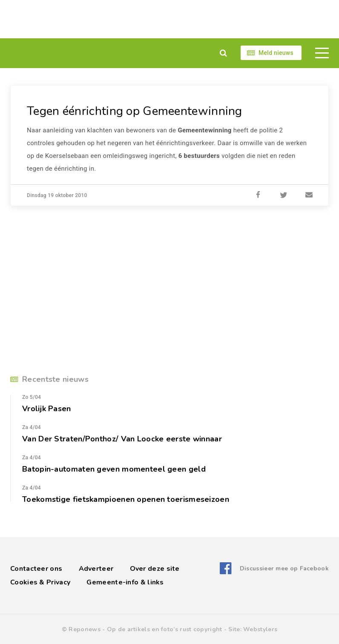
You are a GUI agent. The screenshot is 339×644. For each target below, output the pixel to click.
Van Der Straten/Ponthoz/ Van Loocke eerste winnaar (122, 439)
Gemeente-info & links (125, 582)
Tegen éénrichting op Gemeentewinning (135, 111)
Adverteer (96, 569)
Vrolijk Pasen (47, 409)
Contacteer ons (36, 569)
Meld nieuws (276, 53)
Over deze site (155, 569)
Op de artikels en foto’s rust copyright (165, 629)
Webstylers (260, 629)
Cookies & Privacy (40, 582)
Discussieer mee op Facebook (284, 568)
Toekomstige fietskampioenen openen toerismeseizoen (126, 499)
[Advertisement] (169, 19)
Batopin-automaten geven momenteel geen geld (114, 469)
